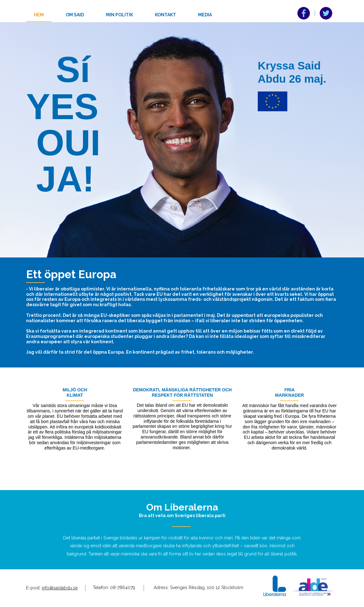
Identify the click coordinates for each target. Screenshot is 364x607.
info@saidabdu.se (60, 588)
